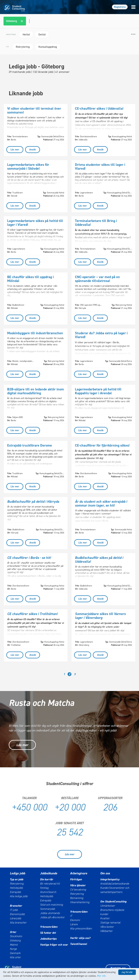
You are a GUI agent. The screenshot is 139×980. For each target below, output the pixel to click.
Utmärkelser (108, 906)
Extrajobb (15, 892)
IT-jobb (14, 910)
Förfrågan (76, 879)
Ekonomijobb (17, 914)
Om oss (105, 873)
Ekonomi (75, 920)
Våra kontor (107, 927)
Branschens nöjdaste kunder (112, 912)
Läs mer (22, 745)
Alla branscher (18, 923)
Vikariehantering (80, 902)
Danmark (15, 953)
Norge (13, 949)
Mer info (102, 976)
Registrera (120, 7)
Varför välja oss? (80, 938)
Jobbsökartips (48, 939)
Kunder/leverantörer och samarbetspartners (115, 890)
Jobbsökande (49, 873)
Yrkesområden (49, 927)
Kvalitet (105, 918)
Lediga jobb (17, 873)
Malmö (14, 945)
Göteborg (15, 940)
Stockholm (16, 936)
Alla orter (15, 957)
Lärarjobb (15, 918)
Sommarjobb (47, 909)
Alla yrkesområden (81, 928)
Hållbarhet (106, 931)
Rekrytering (17, 884)
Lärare (74, 924)
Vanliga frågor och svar (54, 945)
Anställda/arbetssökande (115, 884)
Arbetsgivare (79, 873)
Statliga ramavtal (110, 923)
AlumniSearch (48, 892)
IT (71, 916)
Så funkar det (48, 933)
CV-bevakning (78, 890)
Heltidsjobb (16, 888)
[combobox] (70, 21)
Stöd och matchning (51, 905)
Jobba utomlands (50, 913)
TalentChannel (79, 944)
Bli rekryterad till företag (50, 886)
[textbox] (29, 21)
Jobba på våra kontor (52, 917)
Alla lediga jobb (19, 896)
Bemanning (77, 898)
